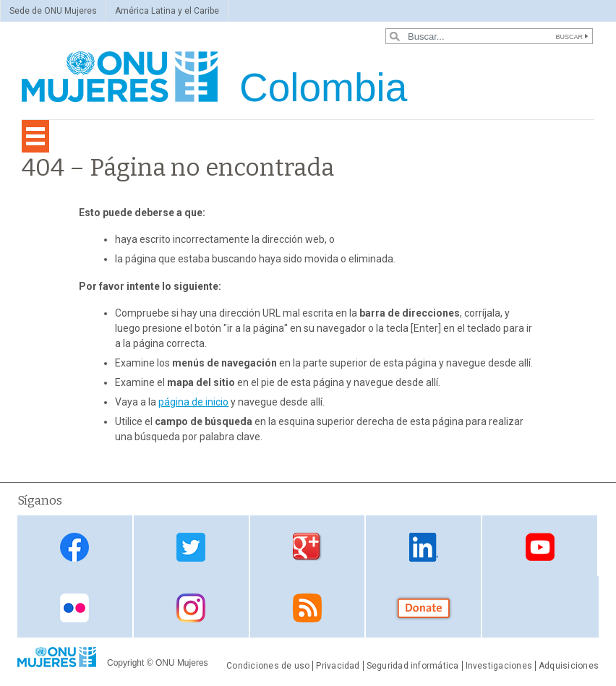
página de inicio (193, 402)
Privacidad (338, 666)
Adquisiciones (569, 666)
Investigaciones (499, 666)
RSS (307, 608)
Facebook (74, 547)
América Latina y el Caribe (167, 11)
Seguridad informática (413, 666)
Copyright (125, 663)
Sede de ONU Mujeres (53, 11)
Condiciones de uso (268, 666)
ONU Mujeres (182, 663)
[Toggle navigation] (35, 136)
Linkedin (424, 547)
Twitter (191, 547)
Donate (424, 608)
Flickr (74, 608)
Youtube (540, 547)
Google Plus (307, 547)
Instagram (191, 608)
